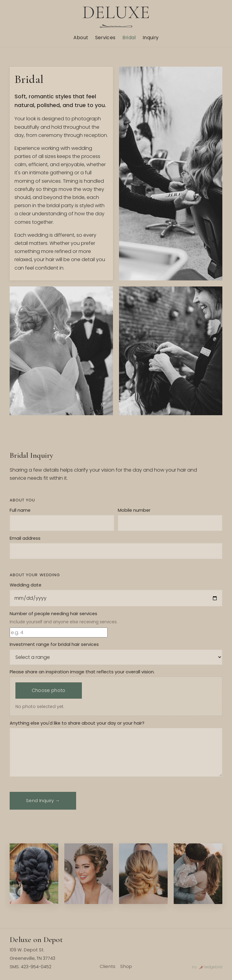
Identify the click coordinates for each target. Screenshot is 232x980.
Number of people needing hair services (53, 614)
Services (105, 38)
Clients (108, 966)
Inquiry (151, 38)
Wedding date (26, 585)
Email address (25, 538)
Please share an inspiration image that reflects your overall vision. (82, 672)
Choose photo (49, 690)
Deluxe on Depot (36, 939)
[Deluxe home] (116, 17)
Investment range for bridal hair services (54, 644)
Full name (20, 510)
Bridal (129, 38)
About (81, 38)
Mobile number (134, 510)
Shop (126, 966)
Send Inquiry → (43, 801)
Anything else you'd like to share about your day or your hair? (77, 723)
